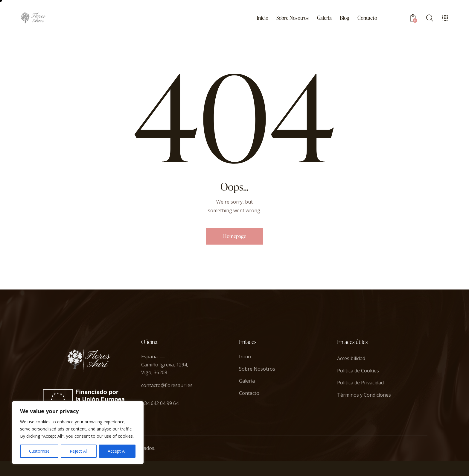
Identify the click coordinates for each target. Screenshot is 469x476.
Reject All (79, 451)
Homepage (235, 236)
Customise (39, 451)
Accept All (117, 451)
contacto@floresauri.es (167, 385)
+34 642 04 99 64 (160, 403)
